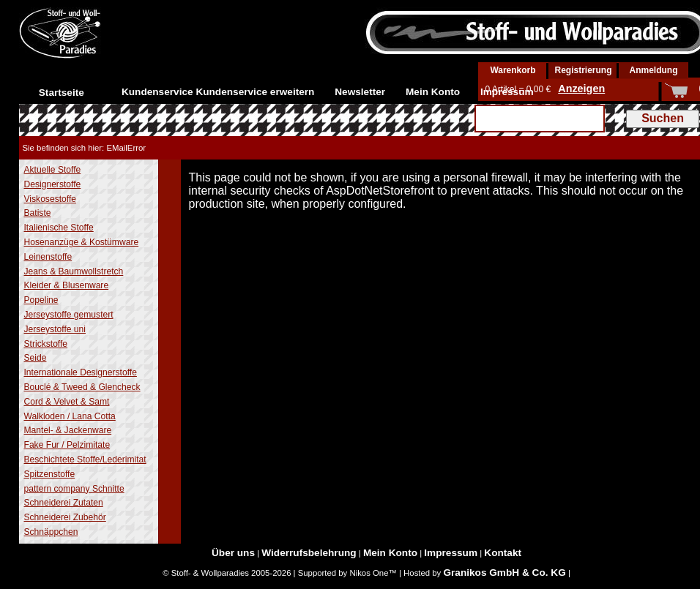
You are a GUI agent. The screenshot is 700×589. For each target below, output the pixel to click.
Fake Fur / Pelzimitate (67, 445)
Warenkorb (513, 70)
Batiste (38, 213)
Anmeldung (654, 70)
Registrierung (583, 70)
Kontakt (503, 553)
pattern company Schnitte (74, 489)
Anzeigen (581, 89)
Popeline (41, 300)
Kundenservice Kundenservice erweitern (218, 92)
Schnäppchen (51, 532)
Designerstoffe (53, 184)
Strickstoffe (46, 344)
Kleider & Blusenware (67, 285)
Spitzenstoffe (50, 474)
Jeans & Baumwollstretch (74, 271)
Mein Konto (433, 92)
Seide (36, 358)
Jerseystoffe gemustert (69, 315)
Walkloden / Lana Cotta (70, 416)
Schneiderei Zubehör (65, 517)
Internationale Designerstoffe (81, 372)
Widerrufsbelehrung (309, 553)
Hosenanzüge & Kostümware (82, 242)
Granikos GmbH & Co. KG (504, 573)
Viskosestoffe (51, 199)
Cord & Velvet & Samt (67, 402)
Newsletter (360, 92)
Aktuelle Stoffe (53, 170)
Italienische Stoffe (59, 228)
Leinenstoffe (48, 257)
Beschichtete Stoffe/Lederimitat (85, 459)
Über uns (233, 553)
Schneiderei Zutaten (64, 503)
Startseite (62, 93)
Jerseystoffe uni (55, 329)
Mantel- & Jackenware (68, 430)
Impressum (507, 92)
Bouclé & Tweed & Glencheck (82, 387)
